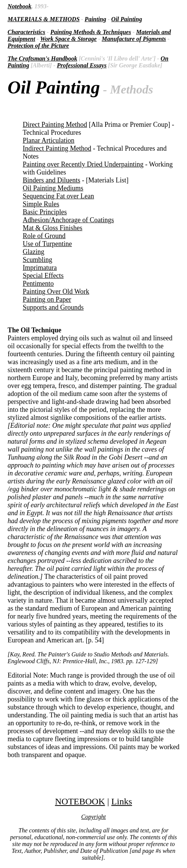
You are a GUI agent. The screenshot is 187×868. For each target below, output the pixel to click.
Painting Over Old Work (56, 291)
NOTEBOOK (80, 801)
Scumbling (37, 260)
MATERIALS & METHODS (44, 19)
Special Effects (43, 276)
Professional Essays (82, 65)
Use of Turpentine (47, 244)
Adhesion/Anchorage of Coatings (68, 220)
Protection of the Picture (38, 46)
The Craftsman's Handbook (42, 58)
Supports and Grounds (53, 307)
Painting (96, 19)
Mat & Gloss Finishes (53, 228)
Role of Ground (44, 236)
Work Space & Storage (68, 39)
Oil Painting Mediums (53, 188)
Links (122, 801)
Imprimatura (40, 268)
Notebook (19, 6)
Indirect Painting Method (57, 148)
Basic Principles (45, 212)
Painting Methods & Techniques (91, 32)
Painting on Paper (47, 299)
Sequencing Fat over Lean (58, 196)
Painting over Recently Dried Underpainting (83, 164)
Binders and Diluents (51, 180)
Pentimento (38, 284)
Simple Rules (41, 204)
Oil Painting (127, 19)
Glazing (34, 252)
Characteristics (26, 32)
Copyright (94, 817)
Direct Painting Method (55, 125)
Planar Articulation (48, 140)
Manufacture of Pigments (134, 39)
